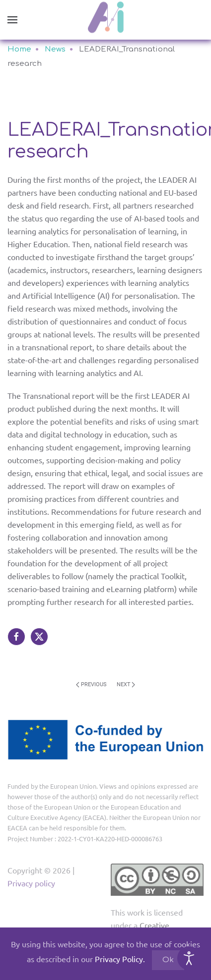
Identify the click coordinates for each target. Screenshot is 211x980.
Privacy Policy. (120, 959)
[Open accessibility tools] (189, 958)
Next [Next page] (126, 684)
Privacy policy (31, 883)
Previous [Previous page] (91, 684)
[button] (12, 20)
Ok (168, 960)
